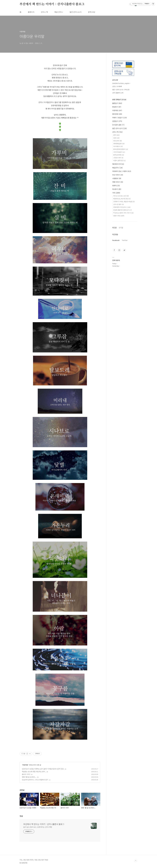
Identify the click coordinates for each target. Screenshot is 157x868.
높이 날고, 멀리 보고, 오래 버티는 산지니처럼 (38, 827)
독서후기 (117, 189)
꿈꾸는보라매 (119, 155)
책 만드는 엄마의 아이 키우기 (123, 213)
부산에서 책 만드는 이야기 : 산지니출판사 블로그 (52, 4)
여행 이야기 (118, 182)
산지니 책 (44, 12)
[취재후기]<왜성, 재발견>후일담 (124, 201)
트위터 (124, 250)
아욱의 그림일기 (120, 118)
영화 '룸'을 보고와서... (29, 777)
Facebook (116, 240)
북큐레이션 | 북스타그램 (122, 199)
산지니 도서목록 (117, 86)
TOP (136, 861)
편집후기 (117, 107)
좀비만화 (117, 114)
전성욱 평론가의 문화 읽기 (123, 210)
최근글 (114, 228)
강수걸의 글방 (118, 125)
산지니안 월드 (118, 204)
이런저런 (25, 765)
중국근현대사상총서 (121, 149)
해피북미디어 (118, 164)
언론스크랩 (119, 216)
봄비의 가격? (26, 774)
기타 (116, 193)
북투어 (116, 186)
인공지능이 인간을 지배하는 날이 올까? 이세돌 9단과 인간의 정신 (43, 769)
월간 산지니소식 (76, 12)
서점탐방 (117, 178)
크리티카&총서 (119, 152)
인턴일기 (117, 121)
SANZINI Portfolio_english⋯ (122, 83)
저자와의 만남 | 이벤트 (122, 171)
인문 (116, 138)
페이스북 (114, 250)
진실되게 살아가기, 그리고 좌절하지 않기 (35, 780)
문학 (116, 135)
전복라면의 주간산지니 (122, 207)
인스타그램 (119, 250)
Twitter (125, 240)
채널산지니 (117, 168)
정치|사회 (118, 141)
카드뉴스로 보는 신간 (121, 196)
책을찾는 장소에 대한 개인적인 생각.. (34, 772)
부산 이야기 (118, 175)
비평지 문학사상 (119, 160)
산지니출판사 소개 (118, 93)
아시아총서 (118, 146)
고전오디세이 (118, 158)
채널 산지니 (59, 12)
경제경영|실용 (119, 144)
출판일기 (117, 103)
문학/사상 (92, 12)
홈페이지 (31, 12)
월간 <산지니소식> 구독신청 (121, 90)
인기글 (121, 228)
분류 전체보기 (119, 100)
